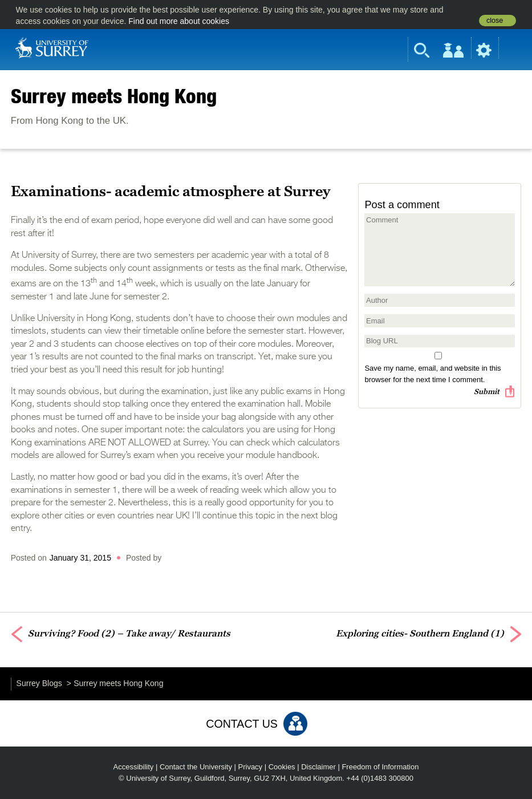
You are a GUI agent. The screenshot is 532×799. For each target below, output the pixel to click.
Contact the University (196, 767)
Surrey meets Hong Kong (114, 96)
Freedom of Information (380, 767)
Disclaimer (318, 767)
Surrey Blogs (39, 683)
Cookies (282, 767)
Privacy (251, 767)
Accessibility (134, 767)
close (495, 21)
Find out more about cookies (179, 21)
